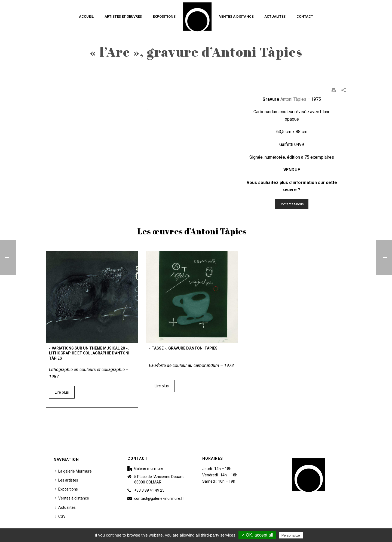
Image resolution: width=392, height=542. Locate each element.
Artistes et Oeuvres (123, 16)
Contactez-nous (292, 204)
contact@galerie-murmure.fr (159, 498)
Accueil (86, 16)
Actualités (275, 16)
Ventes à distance (236, 16)
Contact (305, 16)
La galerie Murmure (73, 471)
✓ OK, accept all (257, 535)
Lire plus (62, 392)
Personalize (291, 535)
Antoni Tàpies (293, 99)
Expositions (164, 16)
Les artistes (67, 480)
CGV (60, 516)
